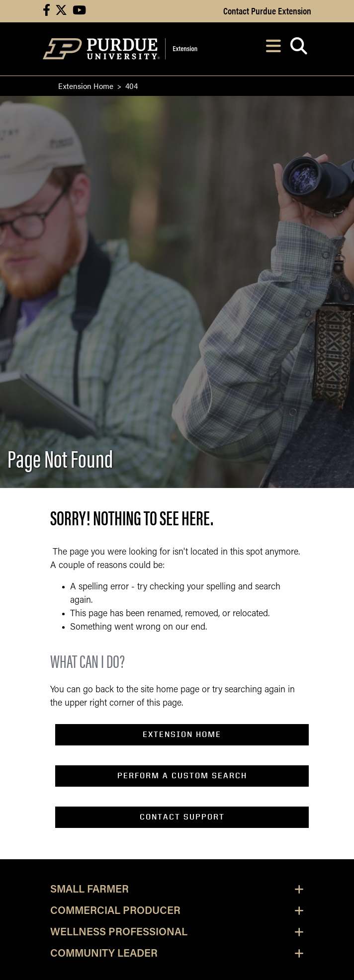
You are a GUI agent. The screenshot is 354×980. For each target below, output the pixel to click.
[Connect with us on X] (61, 11)
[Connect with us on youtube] (79, 11)
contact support (182, 817)
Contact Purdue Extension (267, 10)
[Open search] (299, 49)
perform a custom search (182, 776)
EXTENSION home (182, 734)
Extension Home (86, 86)
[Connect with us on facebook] (46, 11)
